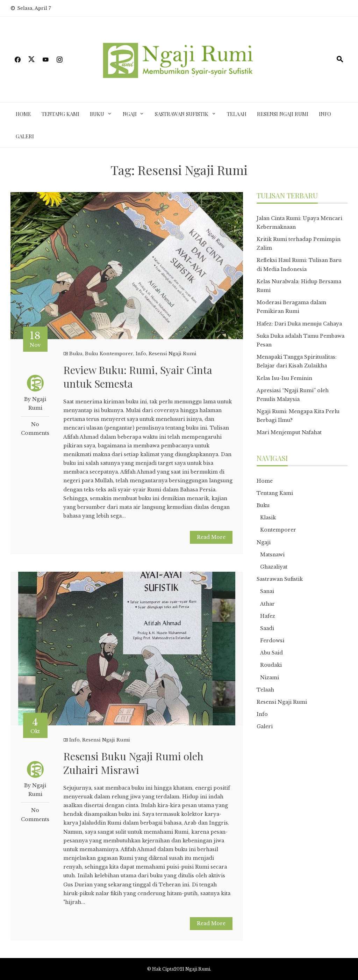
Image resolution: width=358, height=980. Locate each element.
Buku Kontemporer (109, 354)
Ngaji (130, 114)
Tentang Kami (60, 114)
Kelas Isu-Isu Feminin (284, 378)
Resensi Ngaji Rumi (283, 114)
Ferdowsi (272, 641)
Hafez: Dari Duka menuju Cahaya (299, 324)
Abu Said (271, 653)
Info (325, 114)
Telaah (237, 114)
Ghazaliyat (274, 567)
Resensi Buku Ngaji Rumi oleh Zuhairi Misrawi (133, 763)
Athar (267, 604)
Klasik (268, 518)
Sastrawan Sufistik (182, 114)
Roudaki (271, 665)
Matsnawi (272, 555)
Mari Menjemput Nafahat (289, 432)
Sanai (267, 591)
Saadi (267, 628)
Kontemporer (278, 530)
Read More (211, 537)
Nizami (270, 678)
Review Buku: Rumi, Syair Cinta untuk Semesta (138, 377)
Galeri (25, 136)
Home (23, 114)
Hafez (268, 616)
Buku (97, 114)
